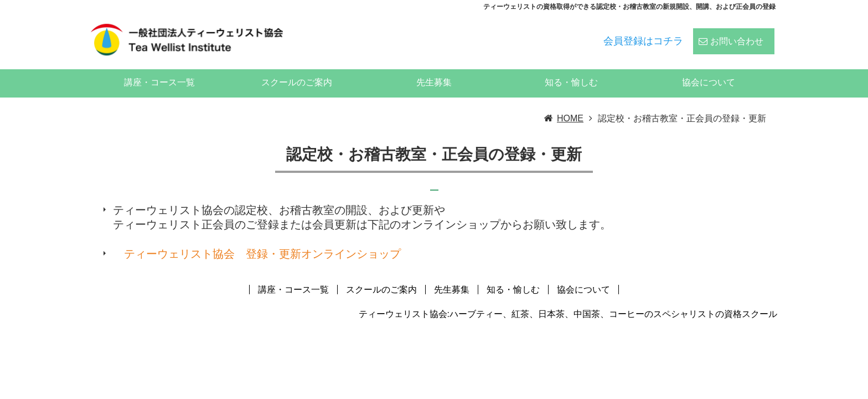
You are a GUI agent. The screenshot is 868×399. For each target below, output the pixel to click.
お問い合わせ (737, 34)
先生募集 (434, 67)
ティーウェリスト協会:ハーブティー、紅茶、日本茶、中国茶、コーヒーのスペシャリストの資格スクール (568, 298)
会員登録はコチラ (643, 34)
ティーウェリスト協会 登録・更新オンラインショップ (262, 238)
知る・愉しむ (571, 67)
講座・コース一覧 (159, 67)
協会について (709, 67)
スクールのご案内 (297, 67)
